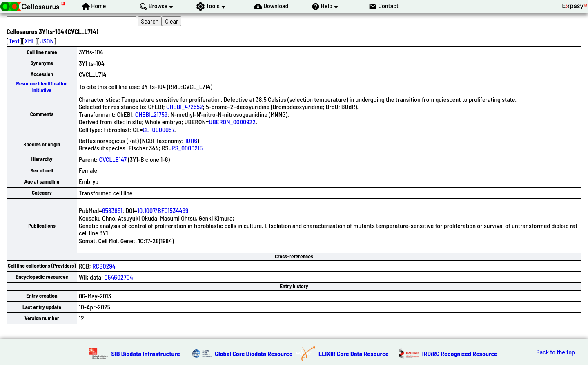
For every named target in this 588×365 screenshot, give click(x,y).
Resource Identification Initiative (42, 86)
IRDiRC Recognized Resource (460, 353)
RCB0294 (104, 266)
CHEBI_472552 (185, 106)
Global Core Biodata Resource (254, 353)
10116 (191, 140)
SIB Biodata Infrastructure (146, 353)
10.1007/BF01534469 (163, 210)
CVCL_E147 (113, 159)
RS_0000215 (187, 148)
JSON (47, 41)
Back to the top (556, 352)
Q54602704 (118, 277)
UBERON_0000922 (232, 122)
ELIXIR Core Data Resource (354, 353)
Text (14, 41)
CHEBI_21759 (151, 114)
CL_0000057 (158, 129)
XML (30, 41)
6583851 (112, 210)
